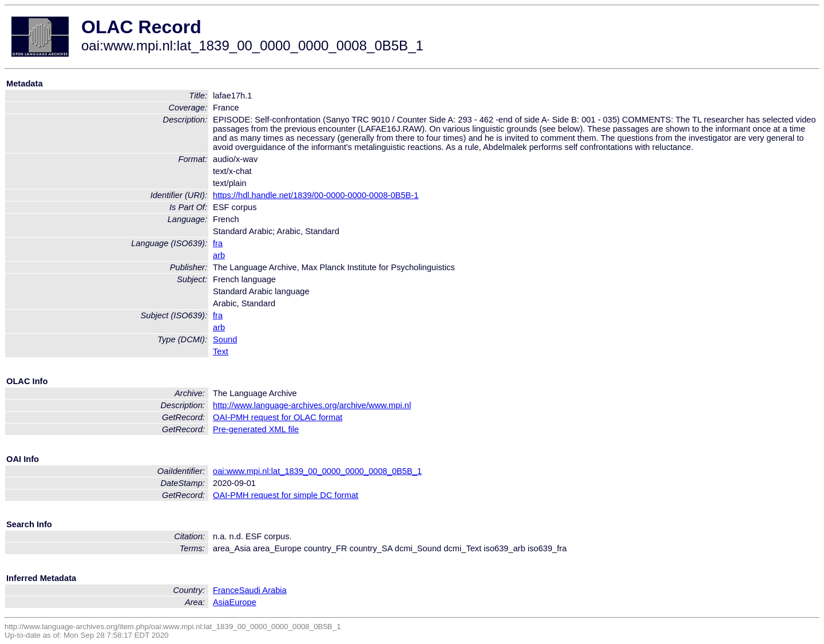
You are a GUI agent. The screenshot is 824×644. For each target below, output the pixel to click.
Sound (225, 339)
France (226, 590)
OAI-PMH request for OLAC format (278, 417)
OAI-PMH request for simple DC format (286, 495)
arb (219, 255)
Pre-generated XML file (256, 429)
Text (221, 351)
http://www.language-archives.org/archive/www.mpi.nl (312, 405)
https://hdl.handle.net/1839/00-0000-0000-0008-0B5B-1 (316, 195)
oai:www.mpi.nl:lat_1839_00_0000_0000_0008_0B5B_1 (317, 471)
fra (218, 243)
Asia (221, 602)
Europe (243, 602)
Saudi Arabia (263, 590)
